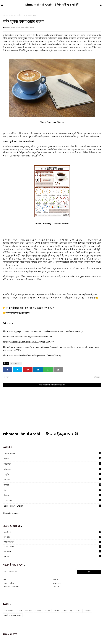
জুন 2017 (52, 556)
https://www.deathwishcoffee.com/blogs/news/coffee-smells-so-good (34, 355)
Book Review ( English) (52, 506)
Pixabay (61, 122)
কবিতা (52, 485)
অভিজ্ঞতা (52, 464)
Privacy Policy (8, 583)
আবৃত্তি (52, 474)
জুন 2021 (52, 537)
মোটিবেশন (52, 501)
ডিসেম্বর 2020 (52, 547)
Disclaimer (57, 583)
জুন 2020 (52, 552)
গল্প (52, 490)
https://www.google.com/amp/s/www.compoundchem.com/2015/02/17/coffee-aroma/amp (43, 331)
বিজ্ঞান (52, 495)
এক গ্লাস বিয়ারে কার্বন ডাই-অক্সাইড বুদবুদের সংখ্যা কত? (30, 308)
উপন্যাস (52, 480)
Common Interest (61, 224)
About (55, 580)
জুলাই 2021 (52, 532)
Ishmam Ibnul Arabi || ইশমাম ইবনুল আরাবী (52, 5)
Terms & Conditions (11, 586)
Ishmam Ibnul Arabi (12, 27)
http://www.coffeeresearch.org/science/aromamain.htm (28, 337)
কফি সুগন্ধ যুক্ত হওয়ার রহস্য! (18, 313)
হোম (4, 15)
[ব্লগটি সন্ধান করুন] (40, 572)
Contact (56, 586)
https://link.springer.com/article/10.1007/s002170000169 (29, 342)
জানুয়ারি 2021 (52, 542)
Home (5, 580)
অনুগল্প (52, 458)
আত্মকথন (52, 469)
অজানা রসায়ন (12, 15)
